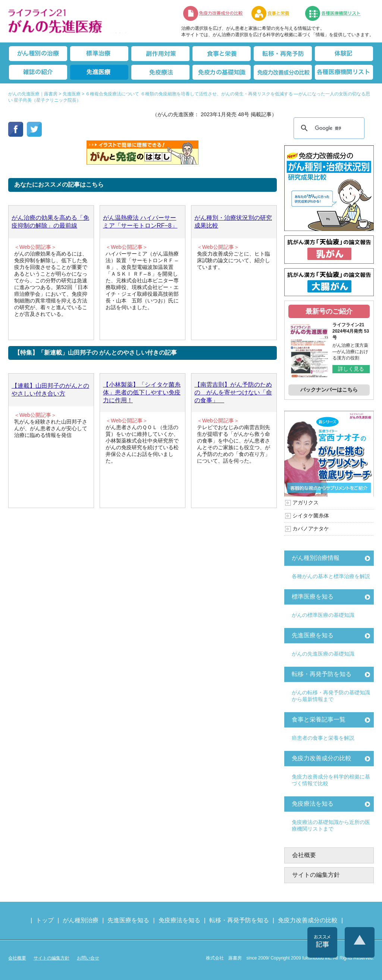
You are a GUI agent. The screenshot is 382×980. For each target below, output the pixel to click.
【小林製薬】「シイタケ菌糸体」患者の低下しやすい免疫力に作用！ (142, 392)
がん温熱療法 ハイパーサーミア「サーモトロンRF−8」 (140, 222)
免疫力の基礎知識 (222, 72)
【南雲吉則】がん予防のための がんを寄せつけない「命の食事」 (233, 392)
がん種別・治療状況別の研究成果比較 (233, 222)
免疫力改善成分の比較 (213, 13)
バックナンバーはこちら (329, 390)
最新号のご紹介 (329, 311)
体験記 (344, 54)
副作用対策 (160, 54)
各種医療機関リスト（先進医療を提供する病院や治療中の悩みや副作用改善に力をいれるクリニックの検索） (337, 13)
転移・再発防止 (283, 54)
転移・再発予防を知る (322, 674)
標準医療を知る (313, 597)
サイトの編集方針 (316, 875)
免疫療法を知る (313, 804)
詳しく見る (351, 369)
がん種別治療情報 (316, 558)
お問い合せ (88, 958)
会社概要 (304, 855)
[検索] (328, 128)
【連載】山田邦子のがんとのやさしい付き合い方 (50, 390)
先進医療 (99, 72)
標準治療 (99, 54)
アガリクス (306, 502)
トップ (45, 920)
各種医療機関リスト (344, 72)
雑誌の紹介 (38, 72)
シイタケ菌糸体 (311, 516)
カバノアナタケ (311, 529)
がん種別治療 (81, 920)
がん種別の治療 (38, 54)
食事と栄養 (274, 13)
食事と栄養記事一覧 (319, 719)
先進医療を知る (313, 635)
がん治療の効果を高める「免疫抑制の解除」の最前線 (50, 222)
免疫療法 (160, 72)
